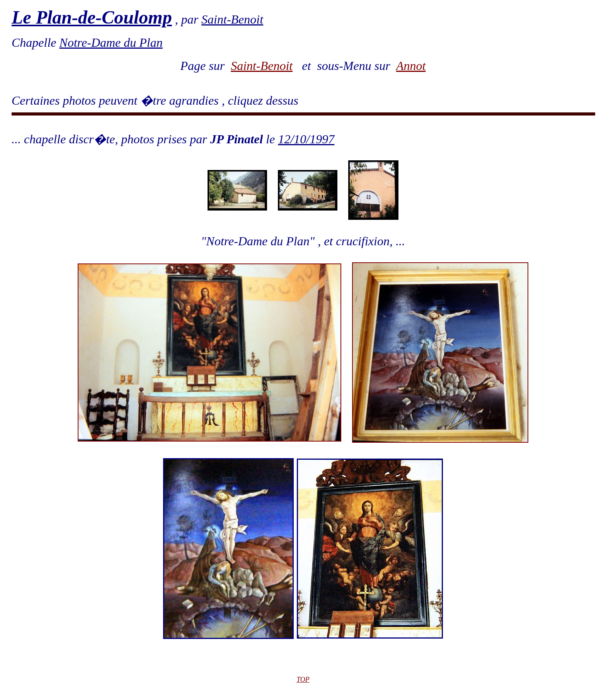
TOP (303, 680)
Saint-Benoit (262, 66)
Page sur (206, 66)
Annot (411, 66)
